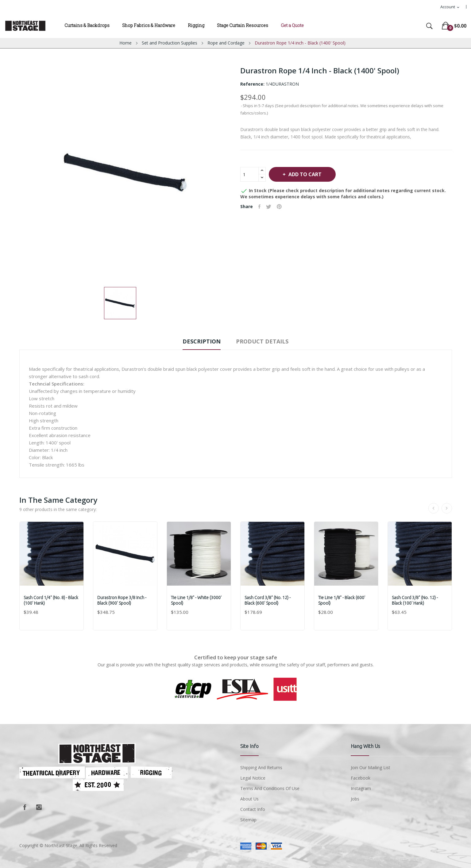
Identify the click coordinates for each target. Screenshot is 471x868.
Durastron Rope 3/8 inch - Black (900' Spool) (122, 600)
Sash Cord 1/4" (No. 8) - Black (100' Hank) (52, 600)
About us (249, 799)
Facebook (25, 807)
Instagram (39, 807)
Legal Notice (253, 778)
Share (260, 207)
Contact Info (253, 809)
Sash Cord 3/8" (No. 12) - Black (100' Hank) (415, 600)
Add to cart (307, 174)
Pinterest (281, 207)
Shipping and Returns (261, 767)
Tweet (270, 207)
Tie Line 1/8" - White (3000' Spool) (197, 600)
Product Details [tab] (264, 341)
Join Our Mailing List (371, 767)
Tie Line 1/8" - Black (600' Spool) (342, 600)
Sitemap (248, 820)
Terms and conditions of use (270, 788)
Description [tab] (199, 341)
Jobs (355, 799)
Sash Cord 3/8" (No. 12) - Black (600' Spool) (268, 600)
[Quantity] (249, 174)
